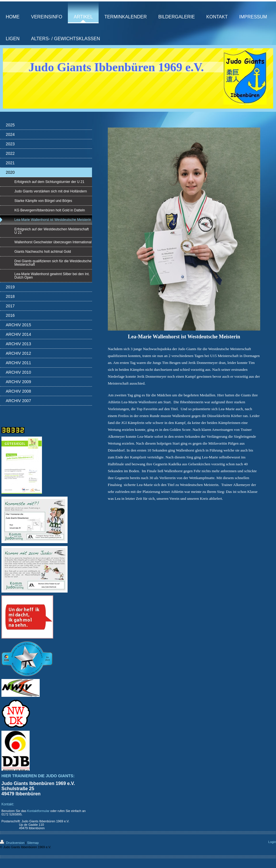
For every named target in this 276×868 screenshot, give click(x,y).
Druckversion (13, 843)
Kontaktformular (38, 811)
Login (272, 842)
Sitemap (33, 843)
